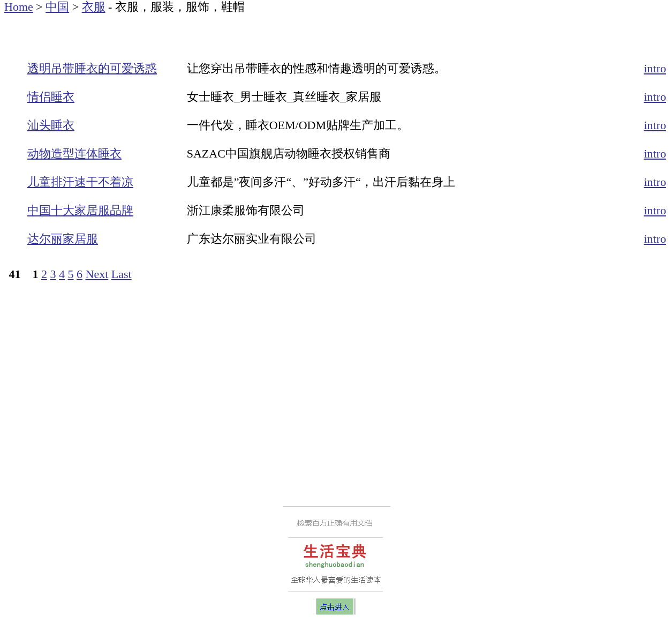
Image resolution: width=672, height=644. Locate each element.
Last (122, 274)
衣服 (94, 7)
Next (97, 274)
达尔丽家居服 (63, 239)
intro (655, 68)
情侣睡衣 (51, 97)
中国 (57, 7)
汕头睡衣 (51, 125)
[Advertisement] (130, 29)
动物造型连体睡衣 (74, 153)
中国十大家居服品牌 (80, 210)
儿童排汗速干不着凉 (80, 182)
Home (19, 7)
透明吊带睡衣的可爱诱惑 (92, 68)
